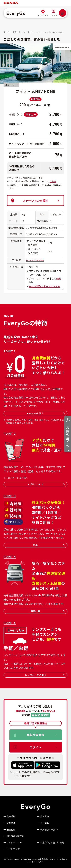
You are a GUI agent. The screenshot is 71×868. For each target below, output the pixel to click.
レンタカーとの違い (45, 675)
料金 (49, 545)
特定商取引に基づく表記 (52, 842)
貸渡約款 (11, 823)
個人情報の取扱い (49, 829)
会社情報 (45, 823)
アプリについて (46, 484)
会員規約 (11, 816)
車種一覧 (48, 611)
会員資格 (45, 816)
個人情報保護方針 (15, 836)
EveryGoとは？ (46, 413)
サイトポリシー (14, 842)
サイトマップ (13, 849)
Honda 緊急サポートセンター (44, 286)
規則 (59, 278)
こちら (53, 181)
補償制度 (11, 829)
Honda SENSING (35, 260)
